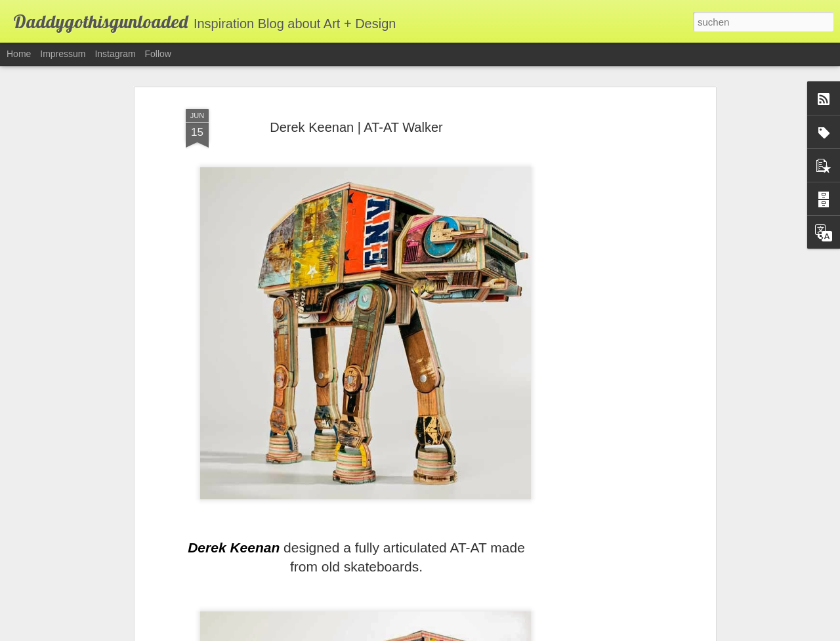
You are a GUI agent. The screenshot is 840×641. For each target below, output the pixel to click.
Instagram (115, 54)
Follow (158, 54)
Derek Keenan (234, 525)
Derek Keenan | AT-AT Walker (356, 104)
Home (19, 54)
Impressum (63, 54)
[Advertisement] (599, 286)
